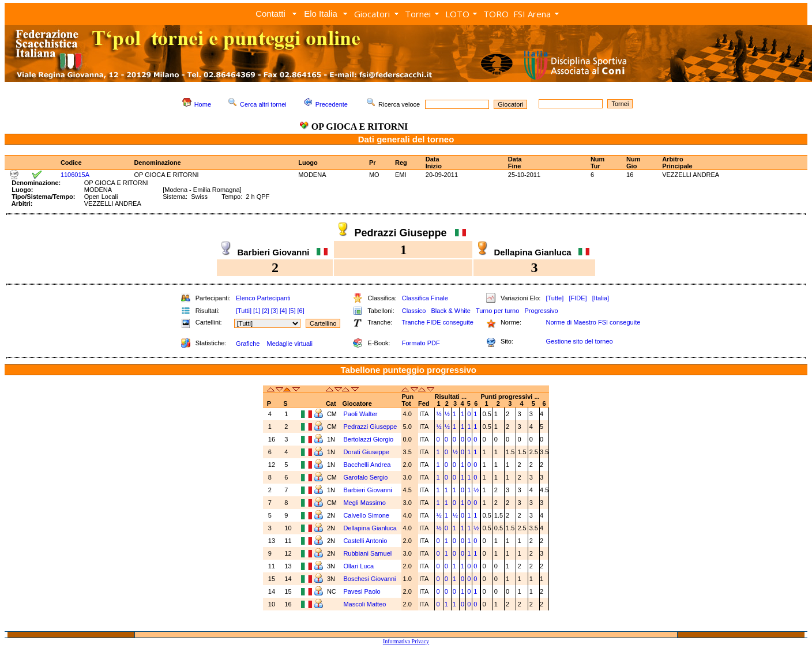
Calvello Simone (367, 515)
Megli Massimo (365, 503)
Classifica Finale (425, 298)
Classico (414, 311)
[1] (257, 311)
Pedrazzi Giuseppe (371, 427)
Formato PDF (421, 343)
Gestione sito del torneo (579, 341)
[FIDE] (578, 298)
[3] (275, 311)
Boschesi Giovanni (370, 579)
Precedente (332, 104)
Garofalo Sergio (366, 477)
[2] (265, 311)
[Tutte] (555, 298)
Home (203, 104)
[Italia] (601, 298)
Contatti (270, 14)
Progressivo (542, 311)
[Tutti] (244, 311)
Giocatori (372, 14)
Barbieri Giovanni (368, 490)
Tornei (418, 14)
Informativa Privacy (406, 641)
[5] (292, 311)
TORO (496, 14)
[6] (301, 311)
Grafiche (248, 344)
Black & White (450, 311)
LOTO (457, 14)
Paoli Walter (361, 414)
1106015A (75, 175)
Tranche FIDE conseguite (438, 322)
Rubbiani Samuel (368, 553)
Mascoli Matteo (365, 604)
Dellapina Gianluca (371, 528)
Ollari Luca (359, 566)
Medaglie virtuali (289, 344)
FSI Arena (532, 14)
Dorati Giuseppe (367, 452)
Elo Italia (321, 14)
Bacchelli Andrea (368, 465)
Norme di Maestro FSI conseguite (593, 322)
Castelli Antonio (366, 541)
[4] (283, 311)
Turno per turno (497, 311)
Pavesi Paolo (362, 591)
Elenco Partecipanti (263, 298)
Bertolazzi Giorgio (369, 439)
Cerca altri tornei (263, 104)
